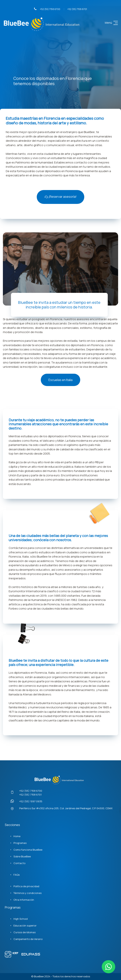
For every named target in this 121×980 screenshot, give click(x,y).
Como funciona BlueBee (28, 850)
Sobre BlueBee (22, 856)
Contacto (19, 863)
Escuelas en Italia (60, 380)
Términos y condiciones (28, 893)
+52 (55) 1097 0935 (31, 801)
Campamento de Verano (28, 939)
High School (21, 919)
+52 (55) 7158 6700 (47, 9)
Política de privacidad (26, 886)
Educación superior (25, 926)
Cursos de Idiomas (25, 932)
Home (17, 836)
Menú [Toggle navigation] (112, 23)
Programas (20, 843)
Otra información (24, 900)
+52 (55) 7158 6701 (77, 9)
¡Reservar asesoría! (60, 197)
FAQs (17, 875)
